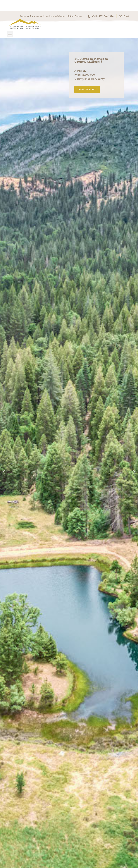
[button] (10, 34)
